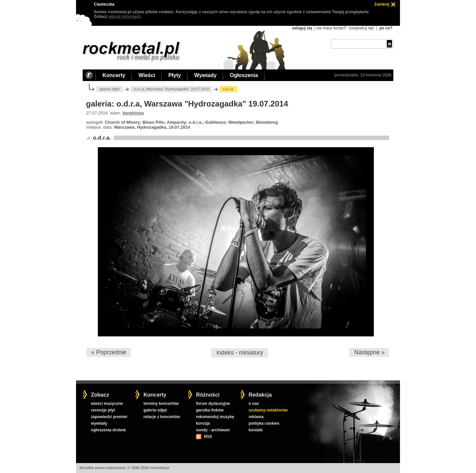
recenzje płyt (103, 410)
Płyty (175, 75)
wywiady (99, 423)
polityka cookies (264, 423)
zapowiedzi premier (109, 417)
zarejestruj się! (361, 28)
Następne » (369, 352)
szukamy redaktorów (268, 410)
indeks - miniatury (240, 353)
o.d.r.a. (102, 138)
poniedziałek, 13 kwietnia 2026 (363, 75)
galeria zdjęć (155, 410)
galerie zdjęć (110, 89)
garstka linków (210, 410)
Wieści (147, 75)
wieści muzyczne (107, 404)
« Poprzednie (109, 352)
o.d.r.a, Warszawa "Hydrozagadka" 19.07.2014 (172, 89)
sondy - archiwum (213, 430)
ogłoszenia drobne (108, 430)
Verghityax (133, 113)
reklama (256, 417)
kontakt (256, 430)
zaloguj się (302, 28)
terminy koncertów (161, 404)
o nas (254, 404)
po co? (386, 28)
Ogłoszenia (244, 75)
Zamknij (382, 4)
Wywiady (205, 75)
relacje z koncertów (162, 417)
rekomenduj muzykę (215, 417)
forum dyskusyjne (213, 404)
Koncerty (114, 75)
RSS (208, 437)
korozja (203, 423)
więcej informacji (125, 17)
